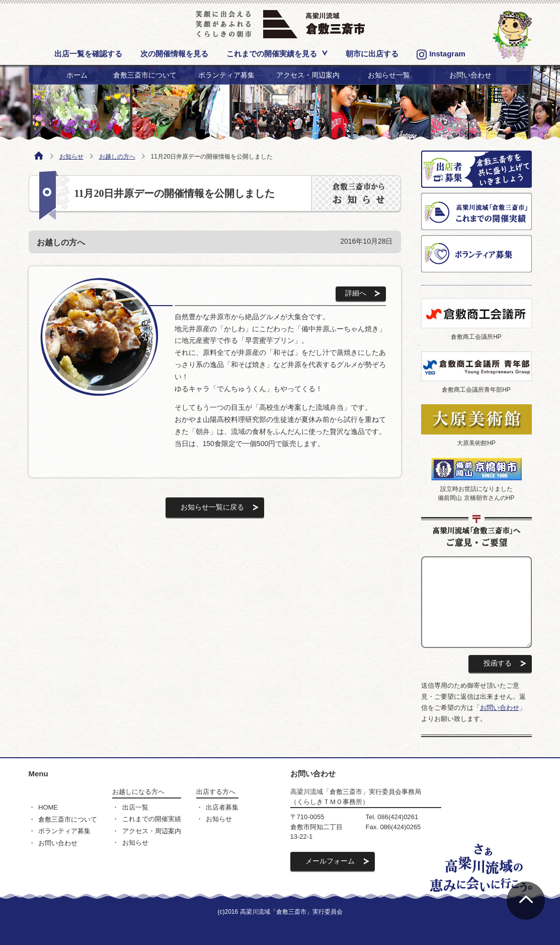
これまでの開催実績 (152, 819)
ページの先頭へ (526, 901)
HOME (48, 807)
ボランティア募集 (226, 75)
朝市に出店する (372, 54)
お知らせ (71, 157)
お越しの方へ (117, 157)
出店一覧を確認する (88, 54)
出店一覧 (135, 807)
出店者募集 (222, 807)
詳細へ (356, 293)
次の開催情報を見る (174, 54)
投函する (498, 663)
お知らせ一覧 (389, 75)
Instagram (441, 55)
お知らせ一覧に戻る (212, 507)
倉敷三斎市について (145, 75)
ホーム (77, 75)
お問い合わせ (470, 75)
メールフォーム (330, 861)
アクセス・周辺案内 (308, 75)
